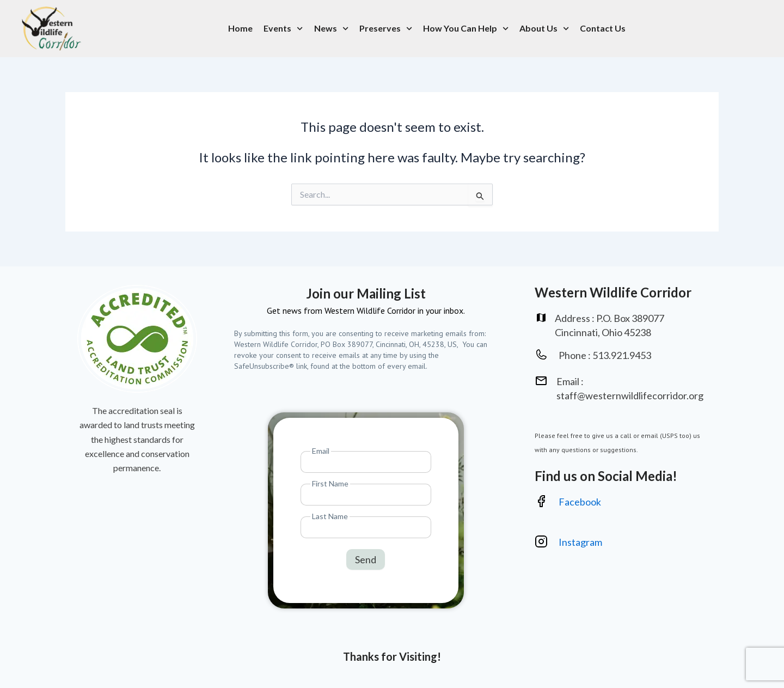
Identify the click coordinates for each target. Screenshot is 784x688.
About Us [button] (544, 29)
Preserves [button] (386, 29)
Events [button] (283, 29)
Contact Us (603, 28)
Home (240, 28)
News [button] (331, 29)
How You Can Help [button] (466, 29)
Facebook (580, 502)
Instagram (581, 542)
